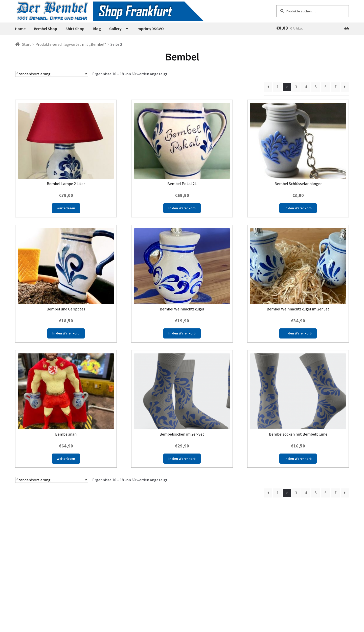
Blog (97, 29)
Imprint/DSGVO (150, 29)
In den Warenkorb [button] (182, 208)
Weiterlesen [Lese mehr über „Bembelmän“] (66, 459)
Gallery (115, 29)
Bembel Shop (45, 29)
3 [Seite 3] (296, 87)
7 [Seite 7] (335, 87)
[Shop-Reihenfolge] (52, 74)
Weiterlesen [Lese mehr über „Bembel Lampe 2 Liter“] (66, 208)
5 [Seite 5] (316, 87)
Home (20, 29)
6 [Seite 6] (326, 87)
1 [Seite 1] (278, 87)
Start (27, 44)
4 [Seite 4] (306, 87)
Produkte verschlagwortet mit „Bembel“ (71, 44)
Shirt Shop (75, 29)
